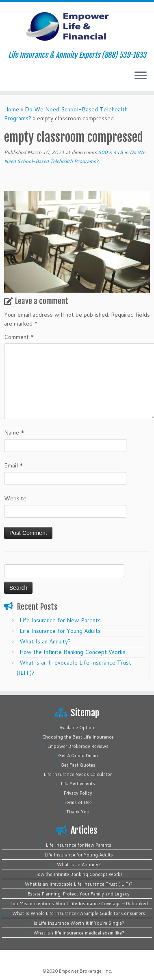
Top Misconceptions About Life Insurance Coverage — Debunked (79, 904)
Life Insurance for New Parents (60, 620)
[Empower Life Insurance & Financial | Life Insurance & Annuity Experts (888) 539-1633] (77, 26)
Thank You (78, 812)
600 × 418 (110, 152)
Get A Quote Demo (78, 756)
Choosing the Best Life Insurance (78, 737)
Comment (19, 337)
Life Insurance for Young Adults (60, 631)
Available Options (78, 728)
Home (12, 109)
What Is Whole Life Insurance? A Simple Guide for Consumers (79, 913)
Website (15, 498)
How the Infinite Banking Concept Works (73, 652)
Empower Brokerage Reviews (78, 746)
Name (14, 432)
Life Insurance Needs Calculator (78, 774)
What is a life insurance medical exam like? (79, 933)
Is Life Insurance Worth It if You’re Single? (79, 923)
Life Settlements (78, 784)
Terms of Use (78, 802)
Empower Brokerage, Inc (85, 971)
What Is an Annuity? (45, 641)
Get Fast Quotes (78, 765)
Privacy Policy (78, 793)
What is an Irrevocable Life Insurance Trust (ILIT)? (79, 884)
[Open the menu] (141, 76)
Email (14, 465)
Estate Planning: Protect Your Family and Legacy (79, 894)
